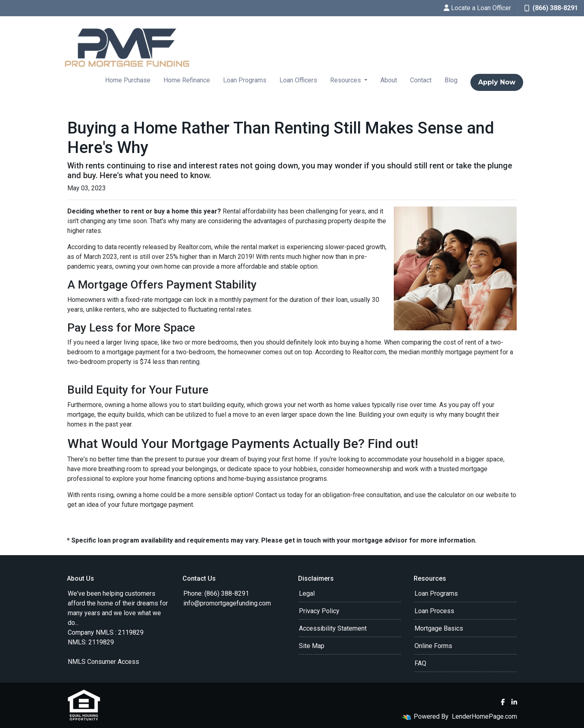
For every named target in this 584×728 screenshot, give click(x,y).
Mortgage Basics (439, 628)
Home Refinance (187, 80)
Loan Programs (245, 80)
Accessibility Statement (333, 628)
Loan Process (434, 611)
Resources (346, 80)
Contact (421, 80)
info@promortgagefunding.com (227, 603)
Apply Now (497, 82)
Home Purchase (128, 80)
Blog (451, 80)
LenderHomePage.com (484, 716)
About (389, 80)
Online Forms (433, 646)
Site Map (312, 646)
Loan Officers (298, 80)
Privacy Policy (319, 611)
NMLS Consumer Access (103, 662)
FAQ (420, 663)
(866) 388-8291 (551, 8)
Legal (307, 593)
